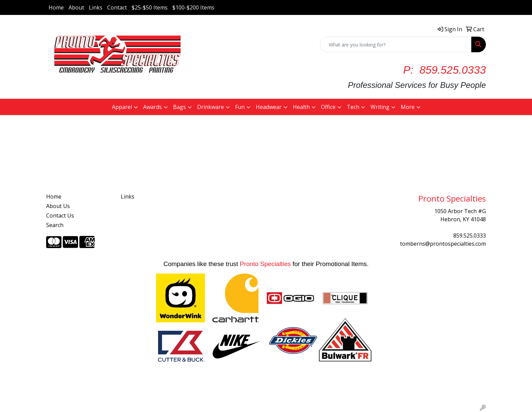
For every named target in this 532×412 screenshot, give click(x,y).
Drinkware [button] (211, 107)
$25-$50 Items (150, 7)
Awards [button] (153, 107)
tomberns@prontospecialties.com (443, 244)
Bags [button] (179, 107)
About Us (58, 206)
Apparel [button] (122, 107)
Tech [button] (353, 107)
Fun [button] (240, 107)
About (76, 7)
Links (96, 7)
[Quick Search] (396, 44)
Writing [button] (380, 107)
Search (55, 225)
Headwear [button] (269, 107)
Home (56, 7)
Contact (117, 7)
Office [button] (328, 107)
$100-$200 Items (193, 7)
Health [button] (301, 107)
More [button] (408, 107)
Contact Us (60, 216)
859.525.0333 (470, 236)
